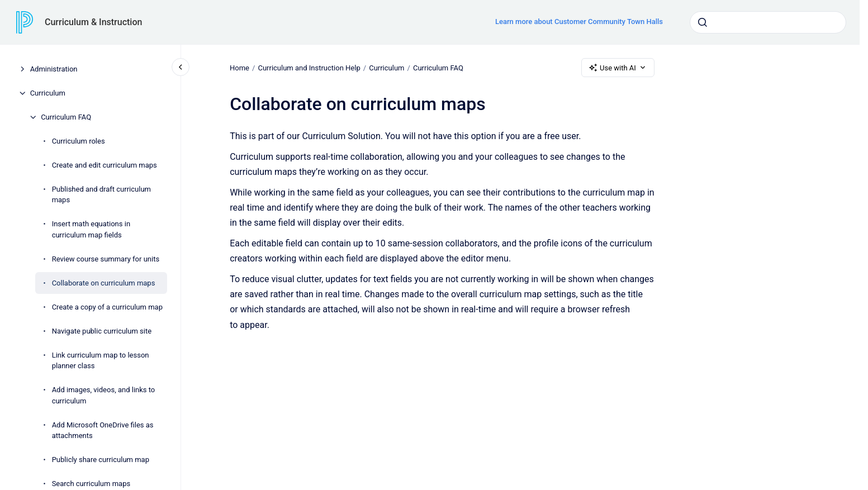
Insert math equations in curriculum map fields (91, 229)
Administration (54, 69)
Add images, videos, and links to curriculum (104, 395)
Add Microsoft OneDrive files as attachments (103, 430)
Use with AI (618, 68)
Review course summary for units (106, 259)
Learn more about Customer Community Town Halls (579, 22)
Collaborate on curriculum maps (104, 283)
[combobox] (768, 22)
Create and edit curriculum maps (105, 165)
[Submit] (703, 22)
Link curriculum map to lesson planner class (101, 361)
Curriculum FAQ (66, 117)
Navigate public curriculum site (102, 331)
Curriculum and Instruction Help (309, 67)
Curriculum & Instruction (93, 22)
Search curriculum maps (91, 484)
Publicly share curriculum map (101, 460)
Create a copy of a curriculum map (107, 307)
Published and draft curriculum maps (101, 195)
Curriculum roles (79, 141)
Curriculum (48, 93)
